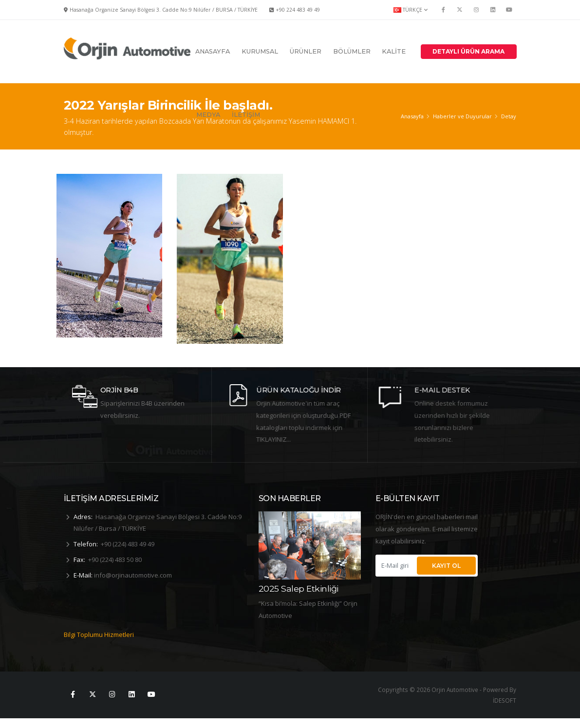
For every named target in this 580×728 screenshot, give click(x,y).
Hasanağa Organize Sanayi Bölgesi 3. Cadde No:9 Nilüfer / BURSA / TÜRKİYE (164, 10)
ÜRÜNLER (306, 51)
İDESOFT (505, 710)
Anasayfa (412, 116)
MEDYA (208, 115)
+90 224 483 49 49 (298, 10)
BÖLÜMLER (352, 51)
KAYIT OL (446, 566)
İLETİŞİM (246, 115)
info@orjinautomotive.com (133, 575)
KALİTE (394, 51)
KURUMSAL (260, 51)
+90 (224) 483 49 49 (128, 544)
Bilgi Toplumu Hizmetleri (99, 645)
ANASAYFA (213, 51)
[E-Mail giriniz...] (395, 566)
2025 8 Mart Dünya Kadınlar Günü (298, 581)
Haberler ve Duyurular (462, 116)
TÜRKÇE (411, 10)
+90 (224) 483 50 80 (115, 560)
